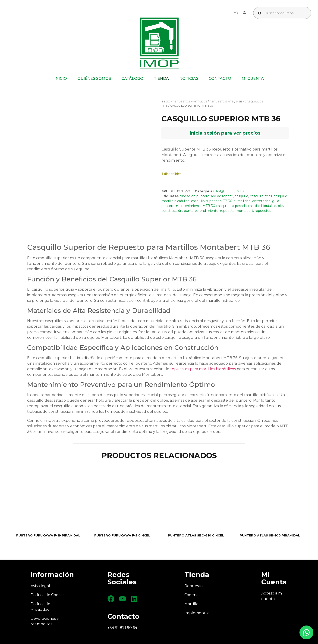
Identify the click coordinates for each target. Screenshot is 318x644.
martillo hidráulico (262, 206)
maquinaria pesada (231, 206)
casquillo (241, 196)
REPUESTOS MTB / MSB (226, 101)
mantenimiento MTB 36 (195, 206)
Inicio (166, 101)
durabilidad (242, 201)
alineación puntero (194, 196)
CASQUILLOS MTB (229, 191)
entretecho (261, 201)
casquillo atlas (261, 196)
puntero (190, 211)
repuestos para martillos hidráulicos (203, 369)
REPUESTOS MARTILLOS (190, 101)
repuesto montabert (237, 211)
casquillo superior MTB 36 (211, 201)
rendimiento (208, 211)
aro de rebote (222, 196)
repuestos (263, 211)
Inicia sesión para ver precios (225, 133)
